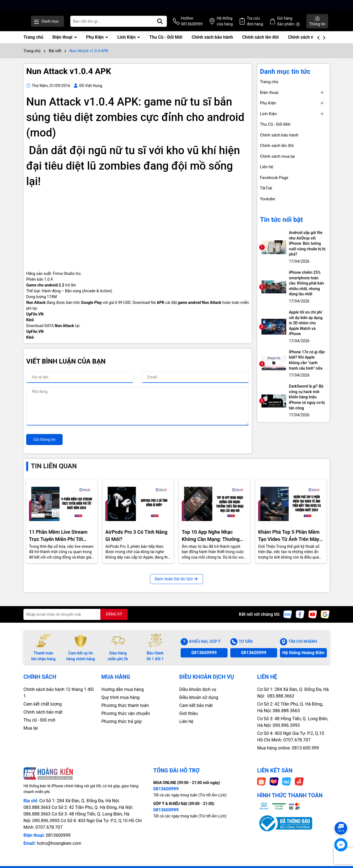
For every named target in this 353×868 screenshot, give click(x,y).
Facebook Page (274, 183)
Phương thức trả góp (122, 727)
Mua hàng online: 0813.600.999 (288, 754)
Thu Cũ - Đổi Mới (166, 43)
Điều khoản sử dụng (199, 703)
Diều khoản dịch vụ (198, 695)
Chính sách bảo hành (212, 43)
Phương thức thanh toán (125, 711)
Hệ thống (240, 25)
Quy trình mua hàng (121, 703)
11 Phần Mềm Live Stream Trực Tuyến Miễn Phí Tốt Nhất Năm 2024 (58, 541)
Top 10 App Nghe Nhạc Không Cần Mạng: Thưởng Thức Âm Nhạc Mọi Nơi (211, 541)
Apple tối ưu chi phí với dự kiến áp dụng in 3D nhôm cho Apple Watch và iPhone (306, 329)
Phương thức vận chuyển (126, 719)
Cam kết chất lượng (43, 710)
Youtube (268, 205)
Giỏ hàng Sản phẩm (297, 24)
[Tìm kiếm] (182, 24)
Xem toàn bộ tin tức (176, 585)
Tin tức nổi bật (282, 225)
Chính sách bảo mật (43, 718)
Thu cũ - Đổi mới (39, 726)
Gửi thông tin (44, 445)
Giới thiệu (188, 719)
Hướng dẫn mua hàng (123, 695)
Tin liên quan (54, 472)
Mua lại (31, 734)
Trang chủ (33, 43)
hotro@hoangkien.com (59, 849)
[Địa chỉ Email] (76, 620)
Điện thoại (63, 43)
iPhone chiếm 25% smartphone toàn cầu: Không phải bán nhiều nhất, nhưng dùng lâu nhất (307, 289)
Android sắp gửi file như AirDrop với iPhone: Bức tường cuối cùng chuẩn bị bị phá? (307, 249)
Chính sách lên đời (260, 43)
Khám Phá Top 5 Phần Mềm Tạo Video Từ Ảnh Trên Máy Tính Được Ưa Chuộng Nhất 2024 (289, 541)
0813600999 (204, 658)
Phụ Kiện (95, 43)
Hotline (211, 25)
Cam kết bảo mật (196, 711)
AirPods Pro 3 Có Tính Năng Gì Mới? (136, 541)
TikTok (266, 194)
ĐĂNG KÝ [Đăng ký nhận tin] (114, 620)
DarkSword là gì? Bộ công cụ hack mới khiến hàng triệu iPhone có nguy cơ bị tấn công (307, 403)
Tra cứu (267, 25)
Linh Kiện (127, 43)
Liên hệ (267, 173)
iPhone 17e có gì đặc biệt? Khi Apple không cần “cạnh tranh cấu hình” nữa (307, 366)
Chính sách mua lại (307, 43)
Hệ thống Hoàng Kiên (303, 658)
